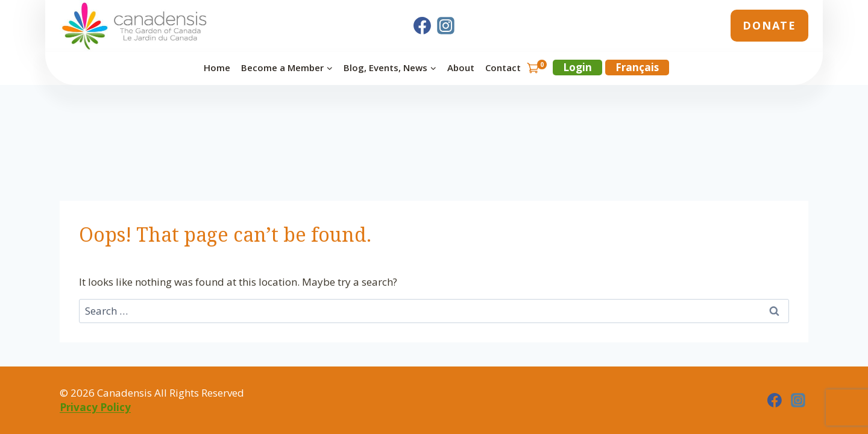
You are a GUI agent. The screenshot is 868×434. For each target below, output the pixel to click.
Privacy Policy (95, 407)
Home (217, 68)
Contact (503, 68)
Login (577, 67)
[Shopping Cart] (536, 68)
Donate (769, 25)
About (461, 68)
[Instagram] (446, 26)
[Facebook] (422, 26)
